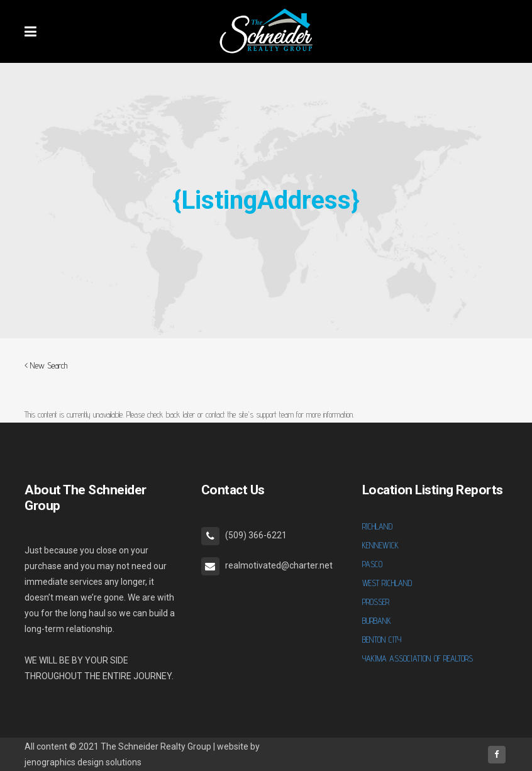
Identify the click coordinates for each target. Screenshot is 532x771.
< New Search (46, 365)
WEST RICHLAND (387, 583)
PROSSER (376, 602)
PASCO (372, 564)
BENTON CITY (382, 640)
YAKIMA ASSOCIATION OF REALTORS (418, 658)
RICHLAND (377, 526)
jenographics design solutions (83, 762)
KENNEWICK (380, 545)
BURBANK (377, 621)
